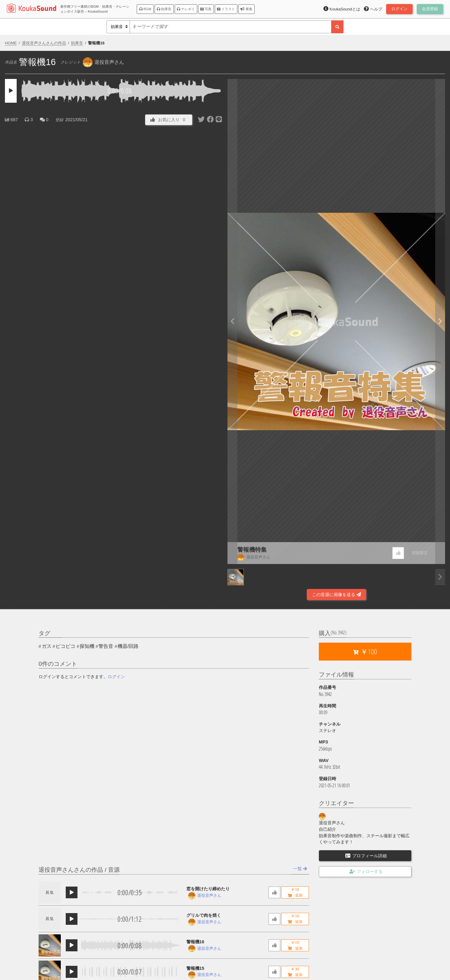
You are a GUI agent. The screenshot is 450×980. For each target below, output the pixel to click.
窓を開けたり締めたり (208, 889)
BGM (145, 9)
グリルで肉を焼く (204, 915)
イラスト (226, 9)
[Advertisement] (114, 584)
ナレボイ (186, 9)
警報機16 (195, 942)
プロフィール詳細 (366, 856)
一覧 (300, 869)
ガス (47, 646)
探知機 (87, 646)
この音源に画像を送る (336, 595)
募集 (246, 9)
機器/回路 (128, 646)
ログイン (116, 677)
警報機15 (195, 968)
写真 (206, 9)
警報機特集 (252, 550)
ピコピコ (65, 646)
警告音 (106, 646)
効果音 (164, 9)
